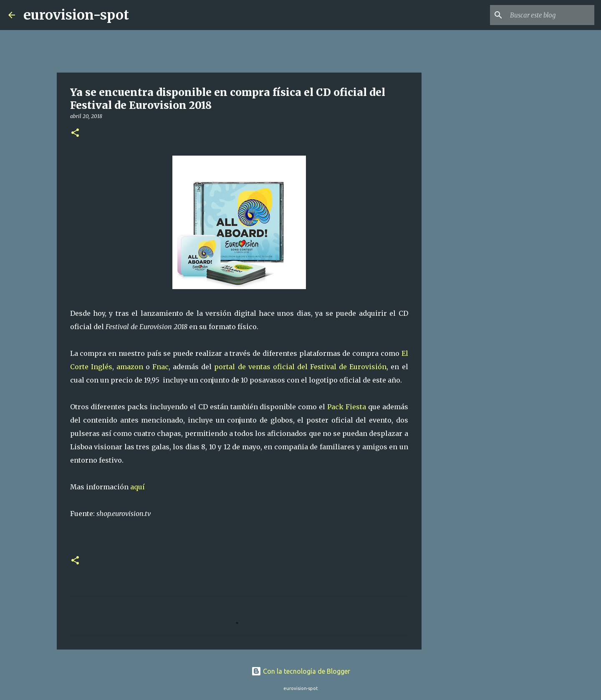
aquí (138, 487)
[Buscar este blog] (550, 15)
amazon (130, 367)
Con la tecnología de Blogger (301, 671)
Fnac (160, 367)
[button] (75, 133)
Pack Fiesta (347, 407)
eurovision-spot (76, 15)
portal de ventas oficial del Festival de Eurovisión (300, 367)
